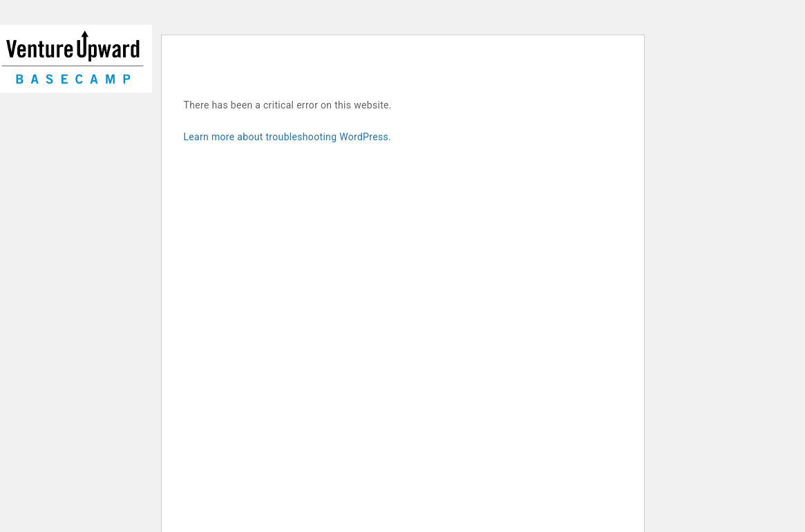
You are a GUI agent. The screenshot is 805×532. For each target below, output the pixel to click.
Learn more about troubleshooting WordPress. (288, 137)
